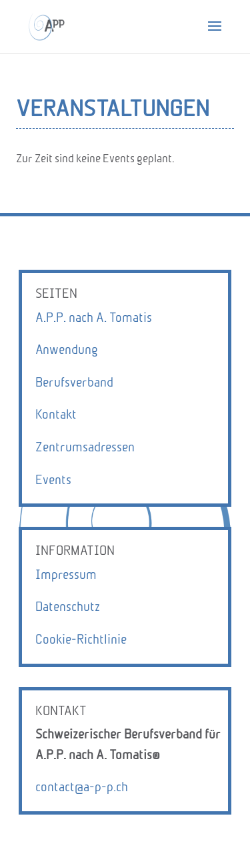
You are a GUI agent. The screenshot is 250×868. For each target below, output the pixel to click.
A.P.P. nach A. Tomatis (94, 317)
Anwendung (67, 350)
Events (53, 480)
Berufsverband (74, 382)
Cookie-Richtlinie (81, 639)
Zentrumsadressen (85, 447)
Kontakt (56, 414)
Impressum (66, 575)
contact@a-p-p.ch (82, 787)
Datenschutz (68, 607)
